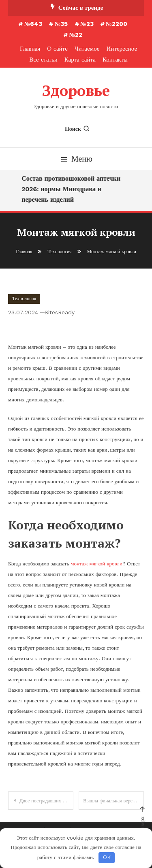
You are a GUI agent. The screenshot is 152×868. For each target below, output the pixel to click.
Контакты (115, 60)
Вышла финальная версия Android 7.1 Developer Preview (113, 801)
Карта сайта (80, 60)
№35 (61, 24)
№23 (87, 24)
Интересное (122, 49)
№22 (76, 35)
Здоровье (76, 91)
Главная (30, 49)
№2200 (117, 24)
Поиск (78, 129)
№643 (33, 24)
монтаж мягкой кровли (96, 564)
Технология (24, 299)
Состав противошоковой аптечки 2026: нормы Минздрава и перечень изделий (72, 189)
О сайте (57, 49)
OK (107, 857)
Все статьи (43, 60)
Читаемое (87, 49)
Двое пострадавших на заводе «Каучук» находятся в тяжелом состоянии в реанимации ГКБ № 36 (46, 801)
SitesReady (60, 312)
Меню (76, 159)
